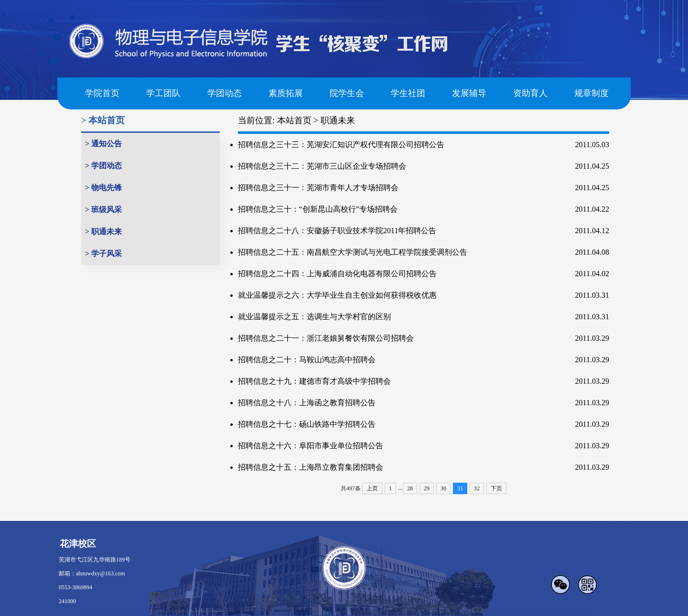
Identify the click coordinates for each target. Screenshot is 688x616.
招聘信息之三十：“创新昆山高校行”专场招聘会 (318, 209)
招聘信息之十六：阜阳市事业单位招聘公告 (311, 446)
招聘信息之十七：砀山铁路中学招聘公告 (307, 424)
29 (427, 488)
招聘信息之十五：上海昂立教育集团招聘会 (311, 467)
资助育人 (530, 93)
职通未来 (338, 120)
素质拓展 (286, 93)
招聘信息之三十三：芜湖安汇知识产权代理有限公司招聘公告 (341, 145)
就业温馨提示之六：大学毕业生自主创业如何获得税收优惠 (337, 295)
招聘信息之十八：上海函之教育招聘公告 (307, 403)
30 (443, 488)
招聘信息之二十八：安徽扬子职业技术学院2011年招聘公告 (337, 231)
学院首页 (102, 93)
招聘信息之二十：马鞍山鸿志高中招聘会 (307, 360)
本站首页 (294, 120)
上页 (372, 488)
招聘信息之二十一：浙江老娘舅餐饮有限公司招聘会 (326, 338)
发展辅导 (469, 93)
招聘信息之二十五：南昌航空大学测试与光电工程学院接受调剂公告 (353, 252)
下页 (496, 488)
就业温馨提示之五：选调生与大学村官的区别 (314, 317)
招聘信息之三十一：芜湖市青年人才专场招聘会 (318, 188)
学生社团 (408, 93)
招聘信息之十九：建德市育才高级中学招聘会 (314, 381)
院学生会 (347, 93)
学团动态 (225, 93)
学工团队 (163, 93)
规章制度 (591, 93)
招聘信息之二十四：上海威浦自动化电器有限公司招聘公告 (337, 274)
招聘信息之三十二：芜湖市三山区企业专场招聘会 (322, 166)
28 (410, 488)
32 (477, 488)
